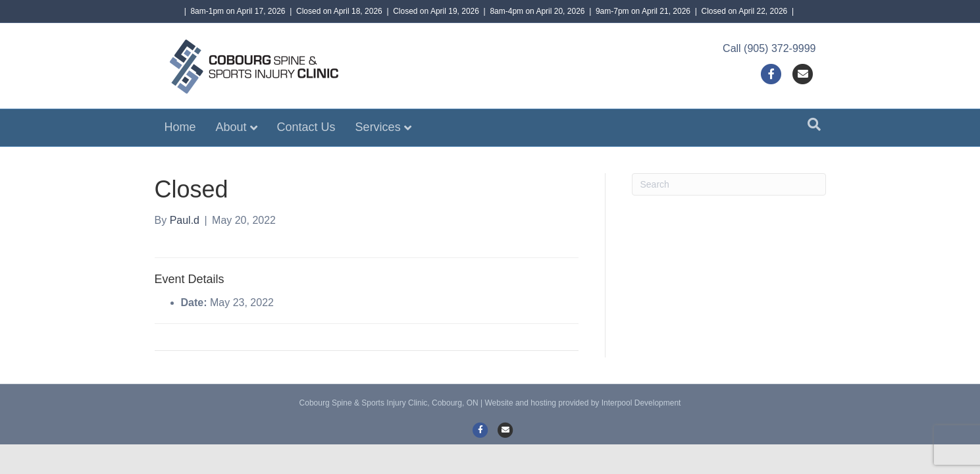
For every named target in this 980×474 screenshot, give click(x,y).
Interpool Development (641, 403)
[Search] (814, 124)
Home (180, 127)
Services (378, 127)
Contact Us (306, 127)
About (231, 127)
